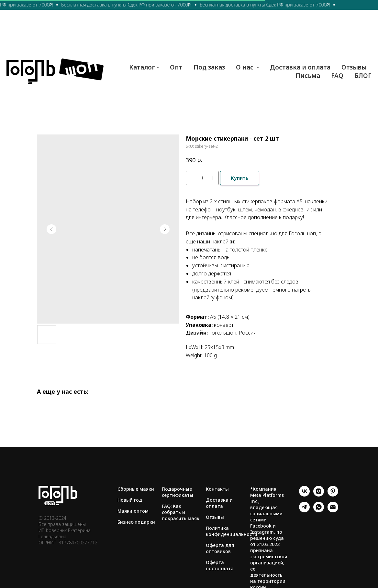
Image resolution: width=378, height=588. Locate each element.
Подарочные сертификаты (178, 492)
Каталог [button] (142, 67)
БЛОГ (363, 76)
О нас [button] (245, 67)
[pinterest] (333, 495)
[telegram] (304, 511)
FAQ (337, 76)
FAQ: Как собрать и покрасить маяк (181, 512)
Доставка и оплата (300, 67)
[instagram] (319, 495)
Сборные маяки (136, 489)
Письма (308, 76)
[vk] (304, 495)
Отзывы (354, 67)
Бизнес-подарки (136, 522)
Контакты (217, 489)
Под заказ (209, 67)
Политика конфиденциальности (232, 531)
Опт (176, 67)
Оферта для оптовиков (220, 548)
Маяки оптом (133, 511)
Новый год (130, 500)
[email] (333, 511)
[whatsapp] (319, 511)
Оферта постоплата (220, 565)
